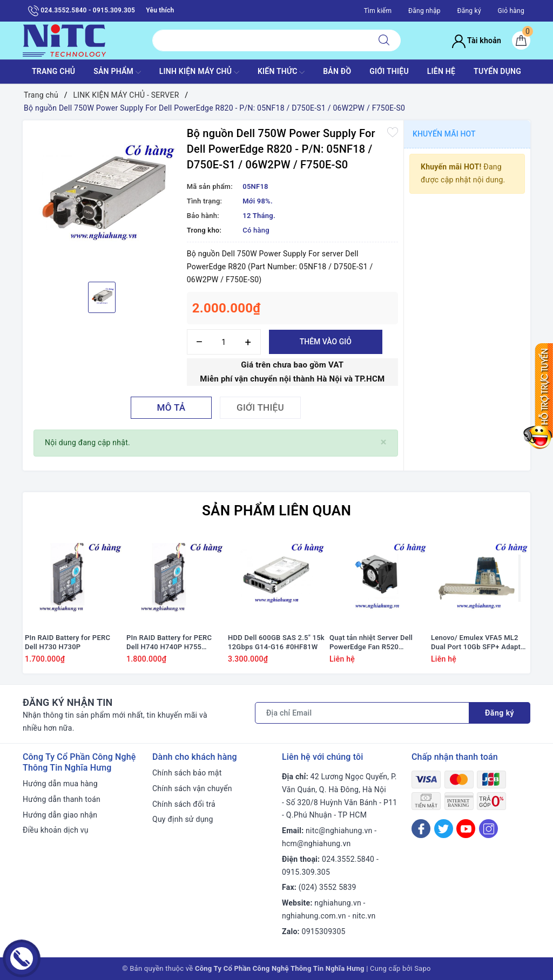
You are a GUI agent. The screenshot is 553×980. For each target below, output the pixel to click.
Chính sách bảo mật (187, 773)
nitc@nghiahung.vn (339, 831)
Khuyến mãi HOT (444, 134)
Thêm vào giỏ (326, 342)
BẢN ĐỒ (337, 71)
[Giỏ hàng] (521, 40)
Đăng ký (469, 11)
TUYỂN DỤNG (497, 71)
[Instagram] (488, 829)
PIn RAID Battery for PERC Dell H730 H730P (68, 642)
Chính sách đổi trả (184, 804)
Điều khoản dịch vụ (56, 830)
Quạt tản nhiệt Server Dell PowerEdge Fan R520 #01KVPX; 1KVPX (371, 643)
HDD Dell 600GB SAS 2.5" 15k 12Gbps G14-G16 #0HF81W (276, 642)
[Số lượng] (224, 342)
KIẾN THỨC (281, 72)
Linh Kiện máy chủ (199, 72)
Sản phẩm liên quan (276, 511)
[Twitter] (444, 829)
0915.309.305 (306, 872)
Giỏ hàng (511, 11)
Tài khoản (477, 40)
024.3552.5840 (348, 859)
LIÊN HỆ (441, 71)
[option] (102, 200)
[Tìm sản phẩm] (260, 40)
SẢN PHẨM (117, 72)
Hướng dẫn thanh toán (62, 799)
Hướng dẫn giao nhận (60, 815)
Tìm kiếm (378, 11)
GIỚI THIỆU (389, 71)
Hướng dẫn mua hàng (60, 784)
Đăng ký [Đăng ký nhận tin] (500, 713)
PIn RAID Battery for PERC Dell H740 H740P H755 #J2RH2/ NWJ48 (169, 643)
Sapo (423, 968)
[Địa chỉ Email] (362, 713)
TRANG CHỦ (53, 71)
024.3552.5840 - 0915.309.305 (82, 11)
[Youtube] (466, 829)
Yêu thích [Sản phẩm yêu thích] (160, 10)
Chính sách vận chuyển (192, 788)
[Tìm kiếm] (384, 40)
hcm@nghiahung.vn (316, 843)
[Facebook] (421, 829)
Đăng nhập (424, 11)
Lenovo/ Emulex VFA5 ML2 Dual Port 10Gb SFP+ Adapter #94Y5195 (479, 643)
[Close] (384, 442)
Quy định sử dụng (183, 819)
